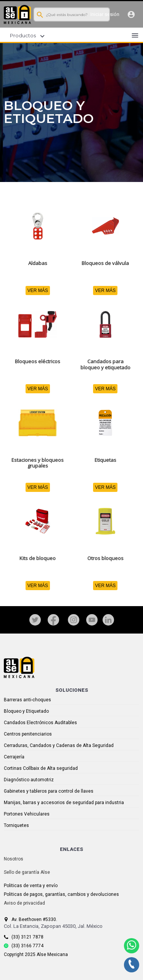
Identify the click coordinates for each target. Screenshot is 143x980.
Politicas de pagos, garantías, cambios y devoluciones (61, 894)
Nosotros (14, 859)
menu (135, 35)
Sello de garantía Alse (27, 872)
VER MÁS (38, 290)
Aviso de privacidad (24, 903)
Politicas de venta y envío (31, 886)
